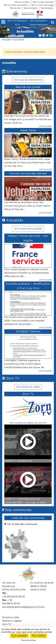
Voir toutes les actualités (28, 229)
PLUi (17, 25)
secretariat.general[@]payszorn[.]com (23, 607)
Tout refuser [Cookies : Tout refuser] (39, 636)
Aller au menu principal (43, 2)
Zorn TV (7, 624)
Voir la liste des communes (21, 524)
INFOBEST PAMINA (28, 332)
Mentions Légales (12, 621)
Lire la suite (45, 126)
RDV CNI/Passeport (17, 21)
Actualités (9, 63)
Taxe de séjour (47, 8)
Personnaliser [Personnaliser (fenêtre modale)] (29, 640)
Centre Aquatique (39, 25)
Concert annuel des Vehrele (28, 173)
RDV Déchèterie (39, 21)
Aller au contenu (22, 2)
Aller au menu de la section (16, 5)
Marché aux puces (28, 87)
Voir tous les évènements (28, 80)
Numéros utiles (11, 617)
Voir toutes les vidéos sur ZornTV (28, 423)
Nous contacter (31, 8)
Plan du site (15, 8)
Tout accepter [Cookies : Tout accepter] (19, 636)
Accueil (6, 40)
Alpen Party (28, 130)
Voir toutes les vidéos (28, 387)
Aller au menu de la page (42, 5)
